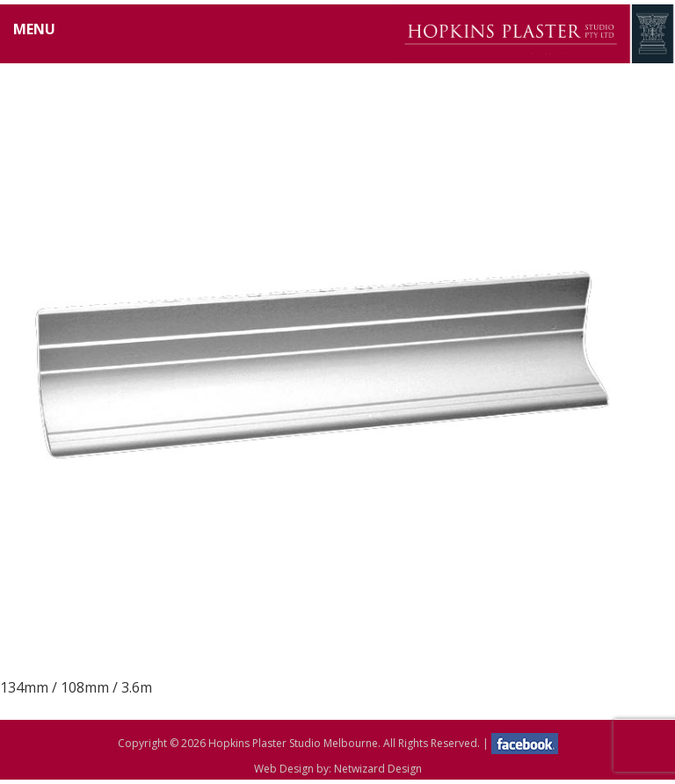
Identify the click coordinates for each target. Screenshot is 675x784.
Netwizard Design (378, 769)
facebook (525, 744)
